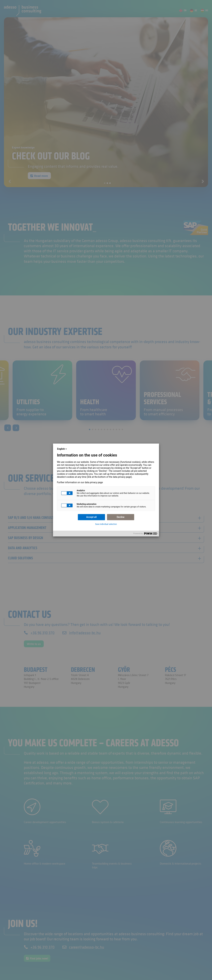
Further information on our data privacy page (80, 482)
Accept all (91, 517)
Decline (121, 517)
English (62, 449)
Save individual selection (106, 524)
